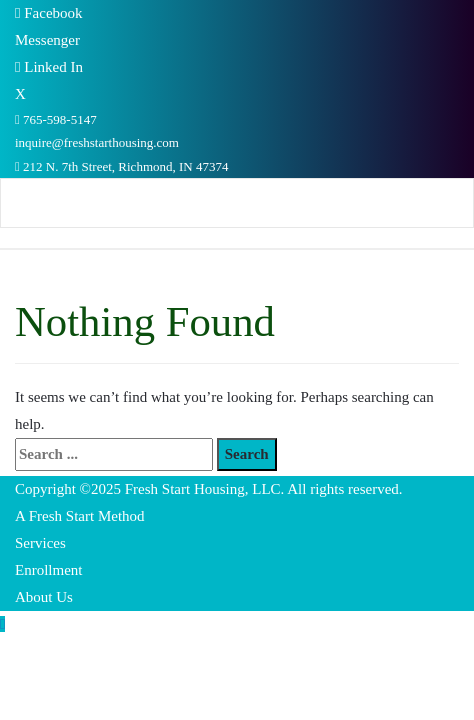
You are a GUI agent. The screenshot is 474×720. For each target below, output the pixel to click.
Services (40, 543)
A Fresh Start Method (80, 516)
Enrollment (49, 570)
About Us (44, 597)
